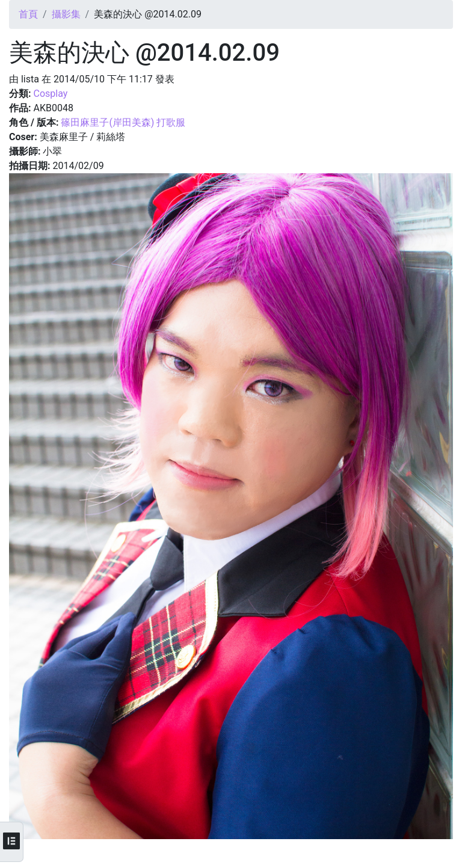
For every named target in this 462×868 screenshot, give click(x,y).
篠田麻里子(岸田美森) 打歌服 (123, 122)
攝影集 (66, 14)
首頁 (28, 14)
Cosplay (50, 94)
